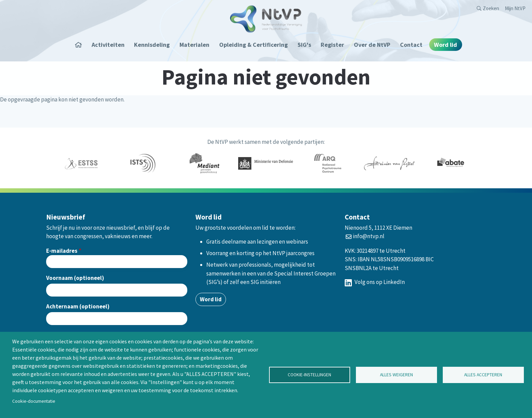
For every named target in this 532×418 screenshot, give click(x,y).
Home (81, 45)
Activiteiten (108, 45)
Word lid (445, 45)
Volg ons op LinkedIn (375, 282)
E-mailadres (62, 251)
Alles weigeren (396, 375)
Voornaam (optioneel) (75, 278)
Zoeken (491, 8)
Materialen (194, 45)
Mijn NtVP (515, 8)
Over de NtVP (372, 45)
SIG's (304, 45)
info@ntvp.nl (369, 236)
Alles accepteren (483, 375)
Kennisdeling (152, 45)
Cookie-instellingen (309, 375)
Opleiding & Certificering (253, 45)
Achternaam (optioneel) (78, 306)
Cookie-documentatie (34, 401)
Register (332, 45)
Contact (411, 45)
